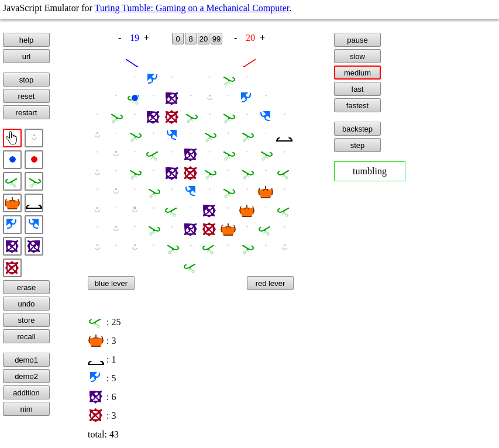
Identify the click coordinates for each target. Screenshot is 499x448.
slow (357, 56)
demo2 (26, 376)
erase (27, 287)
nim (27, 409)
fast (358, 89)
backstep (357, 129)
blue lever (111, 283)
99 (216, 39)
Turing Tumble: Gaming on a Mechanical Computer (192, 8)
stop (27, 80)
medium (357, 73)
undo (27, 304)
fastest (357, 106)
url (26, 56)
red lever (271, 283)
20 (204, 39)
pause (357, 40)
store (27, 320)
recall (26, 337)
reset (27, 96)
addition (26, 393)
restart (27, 113)
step (358, 145)
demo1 (26, 360)
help (27, 40)
